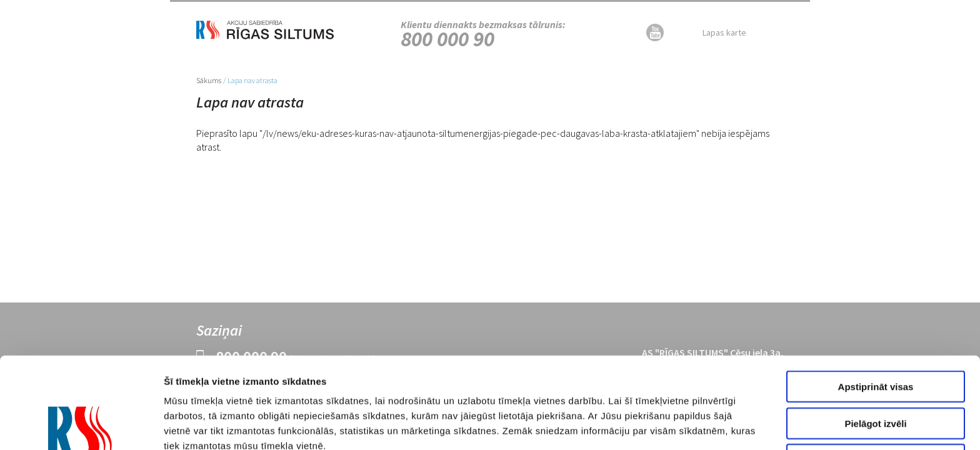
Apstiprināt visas (876, 295)
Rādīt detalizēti (693, 425)
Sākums (209, 80)
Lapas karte (724, 32)
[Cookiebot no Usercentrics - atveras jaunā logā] (81, 426)
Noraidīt (876, 368)
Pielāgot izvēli (875, 332)
